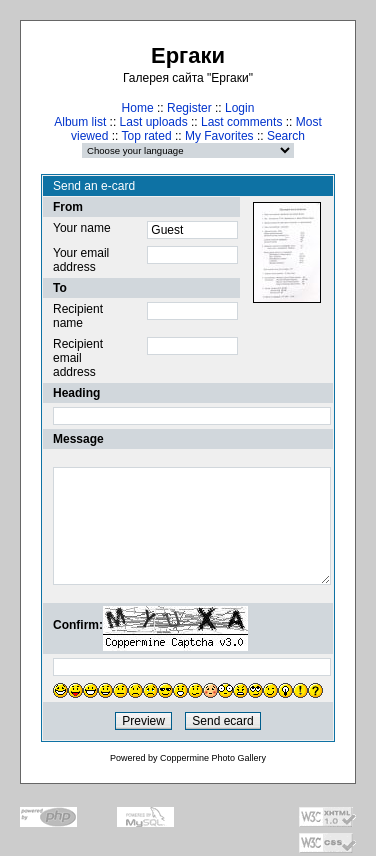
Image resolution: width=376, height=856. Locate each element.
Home (138, 108)
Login (239, 108)
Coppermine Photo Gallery (213, 758)
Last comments (241, 122)
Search (286, 136)
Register (189, 108)
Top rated (147, 136)
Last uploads (154, 122)
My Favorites (219, 136)
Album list (80, 122)
